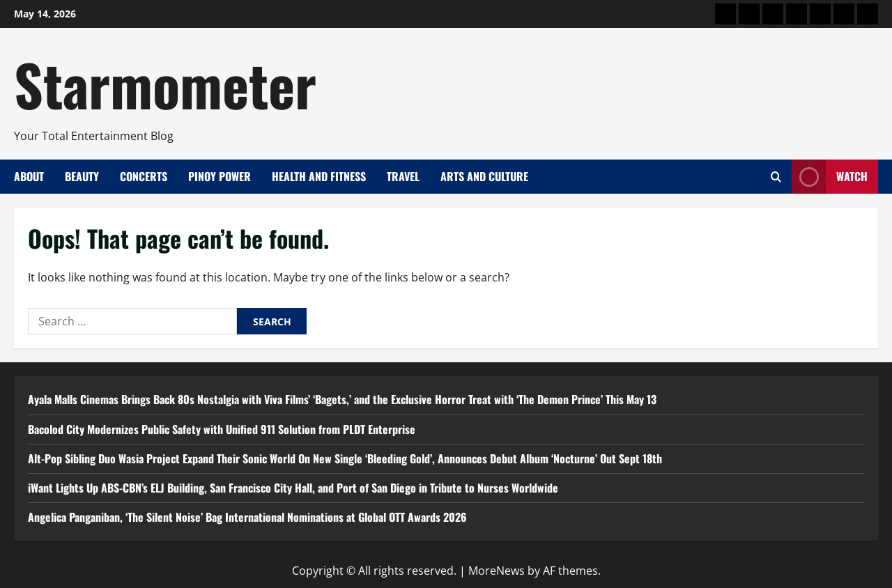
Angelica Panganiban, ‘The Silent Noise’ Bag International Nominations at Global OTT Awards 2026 (247, 517)
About (29, 176)
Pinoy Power (220, 176)
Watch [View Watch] (830, 177)
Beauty (82, 176)
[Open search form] (776, 177)
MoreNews (497, 571)
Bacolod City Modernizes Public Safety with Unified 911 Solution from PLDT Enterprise (222, 429)
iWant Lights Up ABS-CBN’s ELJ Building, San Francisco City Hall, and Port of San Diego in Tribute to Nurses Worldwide (293, 488)
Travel (403, 176)
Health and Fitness (319, 176)
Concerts (144, 176)
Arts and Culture (484, 176)
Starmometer (165, 84)
